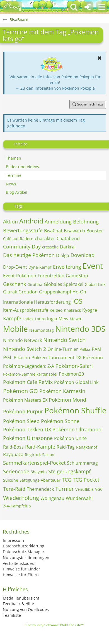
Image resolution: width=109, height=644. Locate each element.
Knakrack (72, 310)
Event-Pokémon (20, 276)
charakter (45, 238)
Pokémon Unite (70, 438)
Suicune (11, 480)
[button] (102, 7)
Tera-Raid (14, 489)
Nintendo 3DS (80, 329)
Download (83, 255)
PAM (96, 349)
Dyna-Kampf (40, 267)
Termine (14, 175)
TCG (67, 480)
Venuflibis (84, 489)
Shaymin (39, 472)
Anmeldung (58, 222)
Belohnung (86, 222)
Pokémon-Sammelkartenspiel (30, 374)
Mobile (15, 329)
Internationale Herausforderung (37, 302)
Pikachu (22, 358)
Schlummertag (82, 463)
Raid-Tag (66, 447)
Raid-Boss (13, 447)
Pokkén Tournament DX (56, 358)
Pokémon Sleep (21, 421)
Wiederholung (21, 498)
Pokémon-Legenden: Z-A (29, 366)
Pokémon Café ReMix (28, 382)
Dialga (63, 255)
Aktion (10, 222)
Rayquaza (13, 454)
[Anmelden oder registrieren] (88, 7)
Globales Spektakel (64, 284)
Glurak (10, 292)
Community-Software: (55, 625)
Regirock (33, 455)
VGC (99, 489)
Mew (63, 319)
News (11, 184)
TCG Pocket (86, 480)
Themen (14, 158)
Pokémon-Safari (74, 366)
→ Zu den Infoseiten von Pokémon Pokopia (55, 88)
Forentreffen (51, 276)
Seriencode (16, 471)
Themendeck (40, 489)
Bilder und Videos (22, 167)
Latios (40, 319)
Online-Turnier (63, 349)
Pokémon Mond (67, 400)
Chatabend (68, 238)
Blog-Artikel (17, 192)
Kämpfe (12, 318)
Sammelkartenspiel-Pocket (34, 463)
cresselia (50, 247)
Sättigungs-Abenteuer (40, 480)
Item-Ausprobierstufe (26, 310)
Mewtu (76, 319)
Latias (28, 319)
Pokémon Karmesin (62, 391)
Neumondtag (42, 330)
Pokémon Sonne (60, 421)
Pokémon (93, 358)
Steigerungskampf (69, 471)
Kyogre (90, 310)
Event (93, 266)
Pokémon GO (20, 391)
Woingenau (52, 498)
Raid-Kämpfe (40, 447)
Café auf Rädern (18, 239)
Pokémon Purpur (23, 411)
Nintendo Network (22, 340)
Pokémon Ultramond (77, 429)
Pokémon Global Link (76, 382)
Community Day (22, 246)
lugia (52, 319)
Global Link (95, 284)
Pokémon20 (71, 374)
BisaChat (53, 231)
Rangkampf (87, 447)
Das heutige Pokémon (29, 255)
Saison (48, 455)
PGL (8, 357)
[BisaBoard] (13, 7)
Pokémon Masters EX (25, 400)
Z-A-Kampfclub (17, 506)
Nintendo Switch (64, 340)
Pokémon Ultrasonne (28, 438)
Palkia (85, 349)
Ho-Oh (79, 292)
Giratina (35, 284)
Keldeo (56, 310)
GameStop (77, 276)
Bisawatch (74, 231)
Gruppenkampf (55, 292)
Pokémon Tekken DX (27, 429)
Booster (95, 231)
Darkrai (68, 247)
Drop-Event (15, 267)
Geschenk (14, 284)
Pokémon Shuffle (75, 410)
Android (31, 221)
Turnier (65, 489)
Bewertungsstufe (23, 230)
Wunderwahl (79, 498)
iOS (77, 301)
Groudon (28, 292)
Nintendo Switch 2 (25, 349)
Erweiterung (67, 267)
